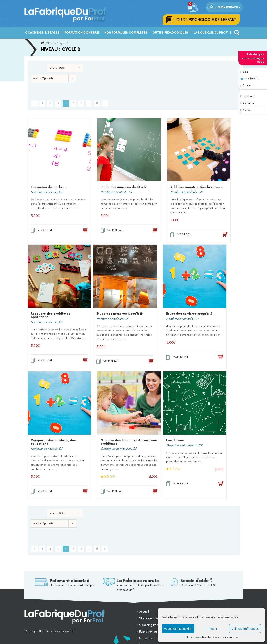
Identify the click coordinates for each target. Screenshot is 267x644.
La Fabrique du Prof (62, 632)
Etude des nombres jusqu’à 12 (189, 314)
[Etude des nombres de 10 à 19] (129, 150)
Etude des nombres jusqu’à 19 (120, 314)
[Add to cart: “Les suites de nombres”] (79, 231)
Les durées (175, 441)
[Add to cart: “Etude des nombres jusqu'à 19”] (145, 362)
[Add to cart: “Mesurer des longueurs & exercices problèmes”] (149, 492)
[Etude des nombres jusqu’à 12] (195, 277)
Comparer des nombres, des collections (53, 442)
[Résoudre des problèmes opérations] (59, 277)
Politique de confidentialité (223, 637)
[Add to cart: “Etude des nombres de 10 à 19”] (149, 231)
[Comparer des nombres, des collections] (59, 404)
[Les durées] (195, 404)
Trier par (57, 69)
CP (61, 193)
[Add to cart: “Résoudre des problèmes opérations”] (79, 361)
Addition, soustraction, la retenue (197, 187)
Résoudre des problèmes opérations (51, 316)
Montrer (43, 79)
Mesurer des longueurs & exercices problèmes (129, 442)
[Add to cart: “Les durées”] (215, 484)
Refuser (212, 629)
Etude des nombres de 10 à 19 (124, 187)
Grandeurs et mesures (116, 449)
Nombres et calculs (44, 193)
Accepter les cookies (178, 629)
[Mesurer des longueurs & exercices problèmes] (129, 404)
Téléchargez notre (253, 58)
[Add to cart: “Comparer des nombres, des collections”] (79, 492)
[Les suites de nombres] (59, 150)
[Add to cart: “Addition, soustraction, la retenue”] (219, 235)
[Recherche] (236, 32)
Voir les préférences (245, 629)
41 (97, 104)
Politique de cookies (196, 637)
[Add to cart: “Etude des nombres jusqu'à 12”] (215, 358)
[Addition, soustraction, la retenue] (199, 150)
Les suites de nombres (49, 187)
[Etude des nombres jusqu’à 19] (125, 277)
